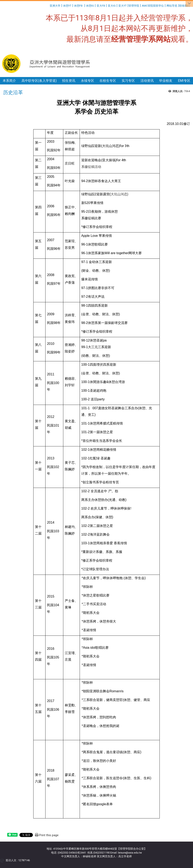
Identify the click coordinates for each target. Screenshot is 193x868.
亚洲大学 (55, 6)
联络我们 (185, 6)
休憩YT (67, 6)
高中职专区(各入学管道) (39, 81)
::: (48, 5)
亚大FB (101, 6)
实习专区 (128, 81)
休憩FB (78, 6)
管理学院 (134, 6)
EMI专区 (184, 81)
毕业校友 (166, 81)
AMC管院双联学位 (153, 6)
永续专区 (88, 81)
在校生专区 (108, 81)
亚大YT (122, 6)
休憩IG (90, 6)
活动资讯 (147, 81)
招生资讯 (69, 81)
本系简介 (9, 81)
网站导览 (172, 6)
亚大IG (112, 6)
